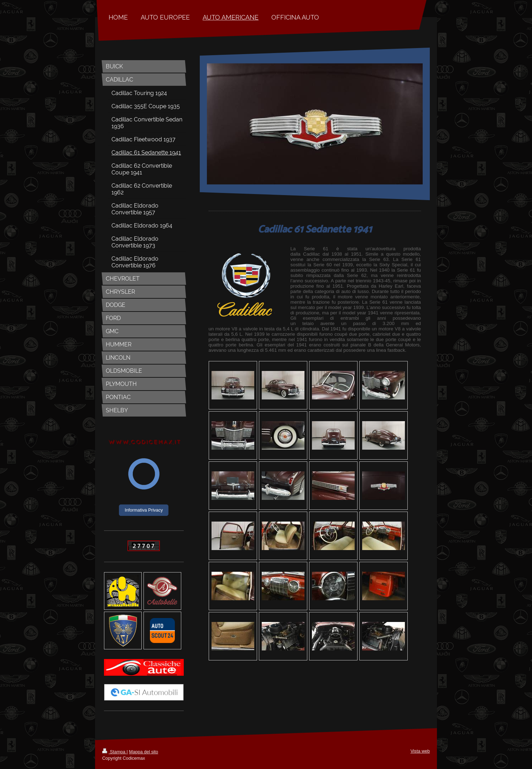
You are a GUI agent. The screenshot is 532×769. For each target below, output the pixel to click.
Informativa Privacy (144, 510)
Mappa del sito (144, 752)
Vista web (420, 751)
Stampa (114, 752)
